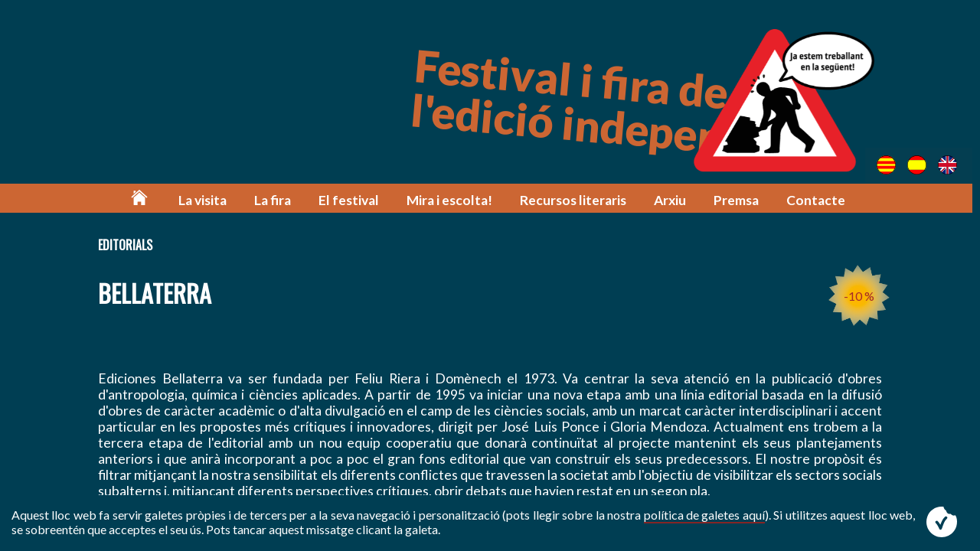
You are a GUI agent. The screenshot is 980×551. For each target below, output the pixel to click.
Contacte (818, 201)
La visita (208, 201)
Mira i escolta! (453, 201)
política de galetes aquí (704, 515)
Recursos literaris (576, 201)
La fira (278, 201)
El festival (353, 201)
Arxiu (672, 201)
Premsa (738, 201)
